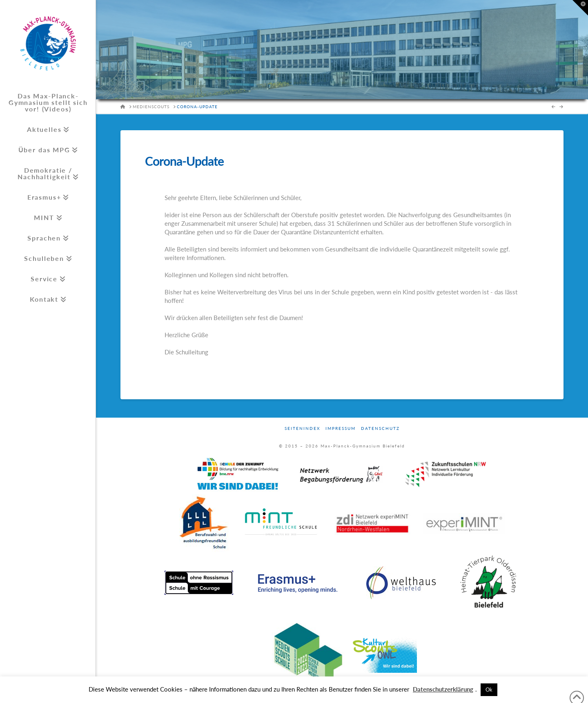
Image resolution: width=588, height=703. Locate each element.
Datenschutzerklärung (443, 689)
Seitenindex (302, 428)
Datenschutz (380, 428)
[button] (580, 8)
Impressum (341, 428)
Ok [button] (489, 690)
